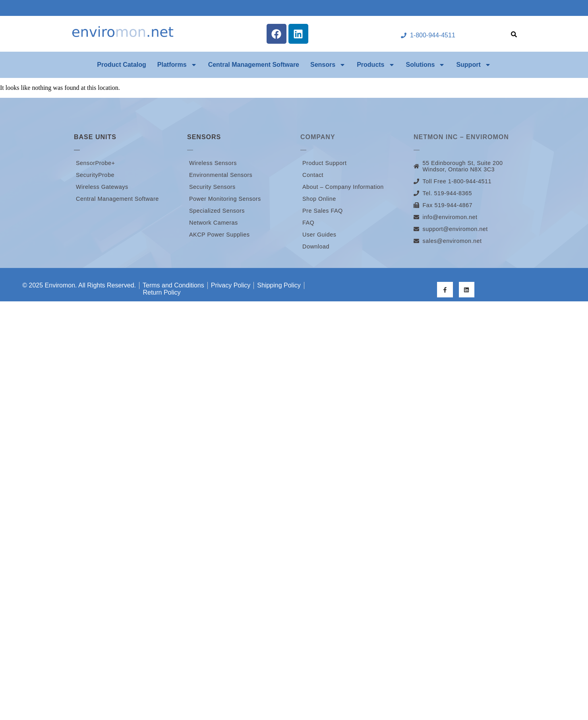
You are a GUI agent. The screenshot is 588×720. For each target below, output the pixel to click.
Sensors (328, 65)
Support (473, 65)
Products (376, 65)
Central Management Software (254, 65)
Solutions (426, 65)
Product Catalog (122, 65)
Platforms (177, 65)
